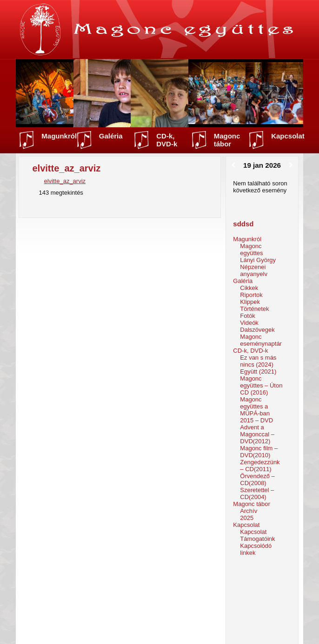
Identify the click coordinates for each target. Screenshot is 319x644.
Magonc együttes (251, 250)
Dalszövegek (257, 330)
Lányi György (258, 260)
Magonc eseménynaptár (261, 340)
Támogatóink (257, 539)
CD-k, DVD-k (167, 140)
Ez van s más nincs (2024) (258, 361)
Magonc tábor (227, 140)
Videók (249, 323)
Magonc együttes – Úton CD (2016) (261, 385)
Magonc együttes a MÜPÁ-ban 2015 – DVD (256, 410)
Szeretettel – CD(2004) (257, 493)
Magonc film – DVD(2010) (259, 452)
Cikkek (249, 288)
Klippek (250, 302)
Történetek (254, 309)
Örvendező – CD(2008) (257, 480)
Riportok (251, 295)
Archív (249, 511)
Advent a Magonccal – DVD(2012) (257, 434)
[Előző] (233, 165)
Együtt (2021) (258, 371)
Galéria (111, 136)
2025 (247, 518)
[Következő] (291, 165)
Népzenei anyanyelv (254, 270)
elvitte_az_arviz (65, 181)
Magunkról (59, 136)
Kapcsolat (288, 136)
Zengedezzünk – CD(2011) (260, 466)
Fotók (248, 316)
